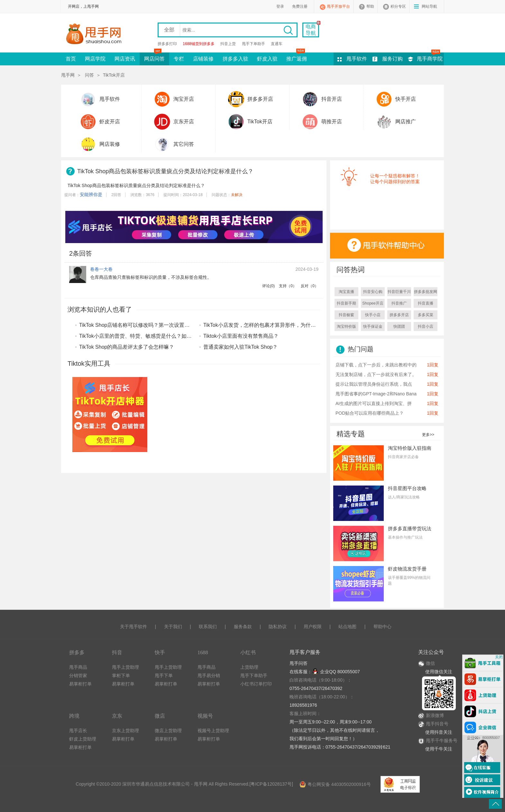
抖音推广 (399, 303)
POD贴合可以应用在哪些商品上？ (370, 413)
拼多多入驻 (235, 59)
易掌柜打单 (80, 684)
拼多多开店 (260, 99)
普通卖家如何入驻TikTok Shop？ (240, 347)
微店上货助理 (168, 731)
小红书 (248, 652)
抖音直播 (426, 303)
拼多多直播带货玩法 (410, 529)
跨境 (74, 716)
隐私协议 (278, 627)
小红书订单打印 (256, 684)
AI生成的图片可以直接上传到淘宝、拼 (374, 403)
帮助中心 (382, 627)
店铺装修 (203, 59)
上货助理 (249, 667)
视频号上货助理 (213, 731)
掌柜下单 (121, 675)
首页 (71, 59)
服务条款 (243, 627)
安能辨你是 (91, 194)
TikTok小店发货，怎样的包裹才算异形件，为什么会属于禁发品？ (278, 325)
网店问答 (154, 57)
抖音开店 (332, 99)
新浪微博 (431, 715)
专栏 (179, 59)
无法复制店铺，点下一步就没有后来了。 (376, 374)
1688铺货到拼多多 (199, 44)
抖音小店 (426, 326)
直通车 (277, 44)
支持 (288, 286)
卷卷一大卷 (101, 269)
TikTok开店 (114, 75)
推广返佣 (297, 57)
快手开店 (406, 99)
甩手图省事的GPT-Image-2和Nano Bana (376, 394)
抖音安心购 (373, 292)
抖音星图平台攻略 (407, 488)
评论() (268, 286)
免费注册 (300, 6)
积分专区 (398, 6)
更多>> (428, 435)
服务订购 (392, 59)
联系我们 (208, 627)
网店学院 (95, 59)
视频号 (205, 716)
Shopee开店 (373, 303)
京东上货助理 (125, 731)
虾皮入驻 (267, 59)
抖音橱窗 (346, 315)
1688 (203, 652)
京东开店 (184, 122)
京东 (117, 716)
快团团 (399, 326)
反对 (310, 286)
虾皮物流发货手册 (407, 569)
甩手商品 (78, 667)
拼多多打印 (167, 44)
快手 (160, 652)
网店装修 (110, 144)
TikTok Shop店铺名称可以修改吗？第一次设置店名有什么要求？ (152, 325)
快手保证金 (373, 326)
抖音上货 (228, 44)
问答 (89, 75)
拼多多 (77, 652)
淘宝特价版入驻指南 (410, 448)
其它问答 (184, 144)
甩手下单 (164, 675)
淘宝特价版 (346, 326)
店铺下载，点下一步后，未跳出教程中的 (376, 365)
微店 (160, 716)
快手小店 (373, 315)
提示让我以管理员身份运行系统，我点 (374, 384)
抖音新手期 (346, 303)
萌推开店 (332, 122)
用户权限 (313, 627)
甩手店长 (78, 731)
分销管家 (78, 675)
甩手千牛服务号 (442, 741)
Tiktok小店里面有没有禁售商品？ (241, 336)
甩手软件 (357, 59)
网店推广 (406, 122)
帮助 (370, 6)
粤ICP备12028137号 (271, 784)
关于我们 (173, 627)
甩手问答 (298, 663)
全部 (169, 30)
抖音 (117, 652)
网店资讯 (125, 59)
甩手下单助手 (253, 44)
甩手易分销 (209, 675)
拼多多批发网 (426, 292)
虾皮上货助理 (83, 739)
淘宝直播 (346, 292)
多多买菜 (426, 315)
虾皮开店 (110, 122)
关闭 (499, 657)
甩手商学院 (430, 59)
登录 (280, 6)
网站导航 (429, 6)
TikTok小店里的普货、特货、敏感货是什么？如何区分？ (143, 336)
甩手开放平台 (338, 6)
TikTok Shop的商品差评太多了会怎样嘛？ (127, 347)
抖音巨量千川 (399, 292)
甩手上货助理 (125, 667)
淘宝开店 (184, 99)
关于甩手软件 (133, 627)
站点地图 (347, 627)
